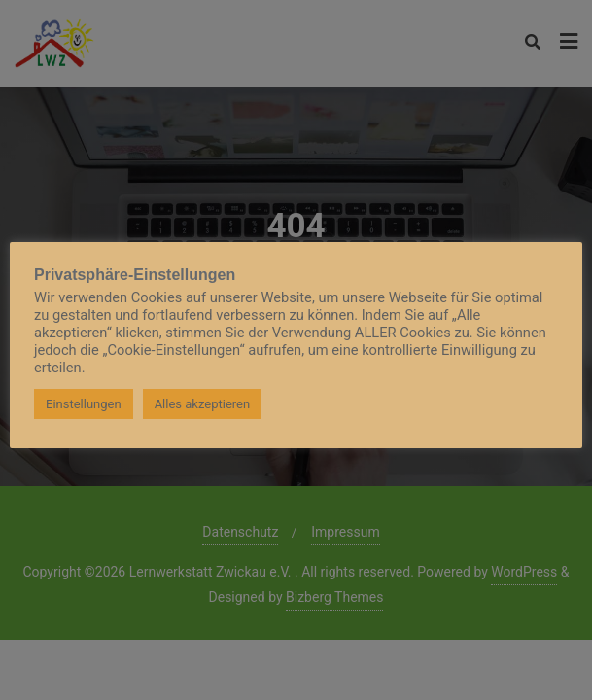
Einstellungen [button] (84, 404)
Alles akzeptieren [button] (203, 404)
